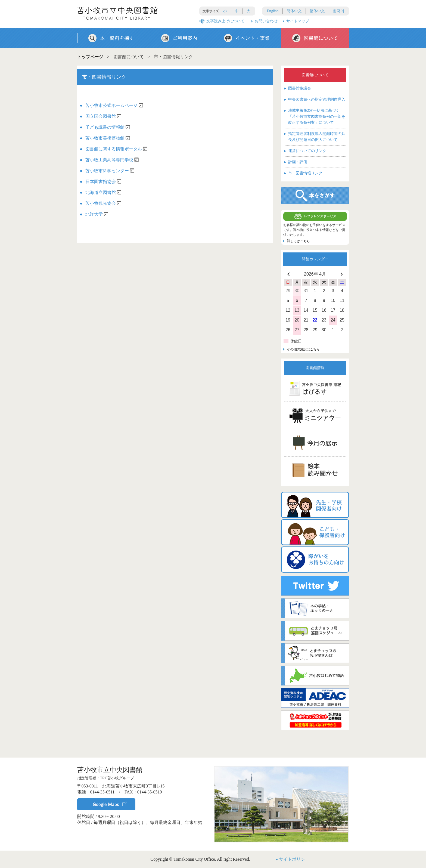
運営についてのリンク (305, 151)
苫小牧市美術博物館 (108, 138)
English (273, 11)
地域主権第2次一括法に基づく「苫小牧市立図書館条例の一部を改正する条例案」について (315, 116)
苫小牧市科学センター (110, 171)
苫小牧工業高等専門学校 (112, 160)
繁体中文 (317, 11)
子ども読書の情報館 (108, 127)
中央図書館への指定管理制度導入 (315, 100)
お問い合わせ (266, 21)
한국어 (338, 11)
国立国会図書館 (103, 116)
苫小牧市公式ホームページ (114, 105)
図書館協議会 (298, 88)
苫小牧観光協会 (103, 203)
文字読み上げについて (225, 21)
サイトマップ (298, 21)
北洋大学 (97, 214)
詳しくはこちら (298, 241)
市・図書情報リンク (303, 173)
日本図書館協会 (103, 182)
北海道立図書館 (103, 192)
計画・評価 (296, 162)
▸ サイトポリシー (293, 859)
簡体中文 (294, 11)
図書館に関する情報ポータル (116, 149)
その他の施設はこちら (303, 349)
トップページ (90, 57)
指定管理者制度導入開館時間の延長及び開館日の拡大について (315, 136)
